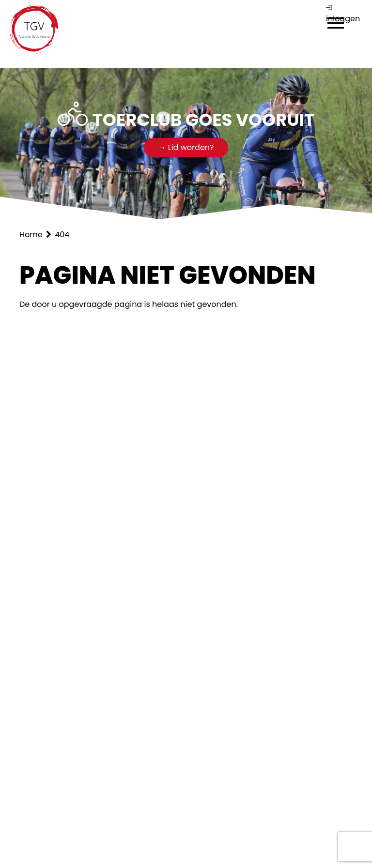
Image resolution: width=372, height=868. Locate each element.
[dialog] (336, 24)
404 (62, 235)
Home (32, 235)
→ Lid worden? (186, 147)
